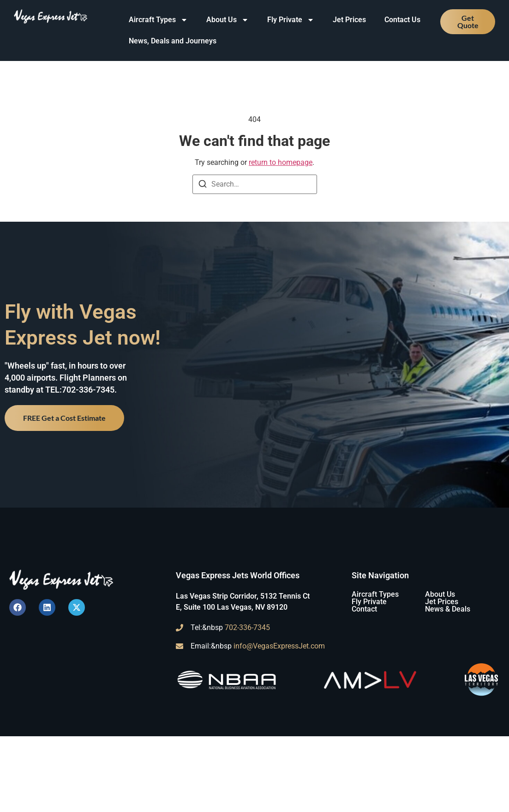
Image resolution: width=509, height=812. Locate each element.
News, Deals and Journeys (173, 41)
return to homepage (281, 162)
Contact (364, 609)
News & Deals (448, 609)
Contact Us (402, 20)
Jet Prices (349, 20)
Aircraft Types (158, 20)
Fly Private (291, 20)
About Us (228, 20)
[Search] (203, 185)
